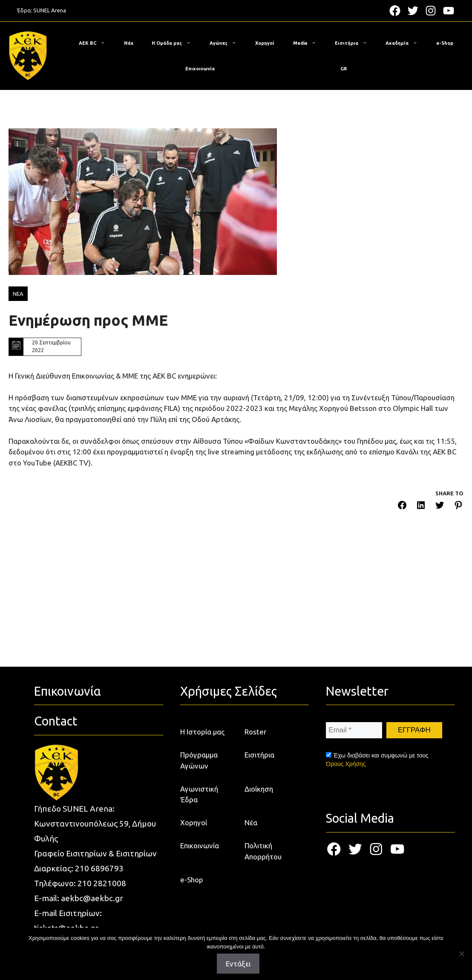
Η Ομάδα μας (176, 43)
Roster (255, 732)
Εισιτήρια (355, 43)
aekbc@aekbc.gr (92, 898)
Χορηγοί (265, 43)
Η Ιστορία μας (202, 732)
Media (309, 43)
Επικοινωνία (200, 69)
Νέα (129, 43)
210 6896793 (99, 868)
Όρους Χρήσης (346, 764)
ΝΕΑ (18, 294)
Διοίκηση (259, 789)
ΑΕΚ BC (96, 43)
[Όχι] (461, 954)
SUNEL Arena (50, 10)
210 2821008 (102, 883)
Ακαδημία (406, 43)
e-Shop (445, 43)
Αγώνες (227, 43)
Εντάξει (238, 964)
